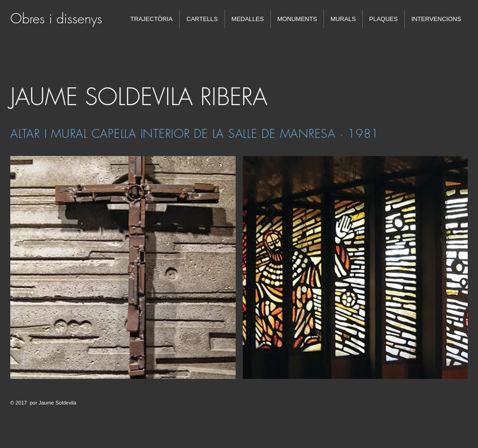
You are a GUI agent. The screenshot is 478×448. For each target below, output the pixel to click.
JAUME (44, 97)
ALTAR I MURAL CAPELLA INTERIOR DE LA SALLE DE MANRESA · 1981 (195, 134)
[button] (123, 267)
